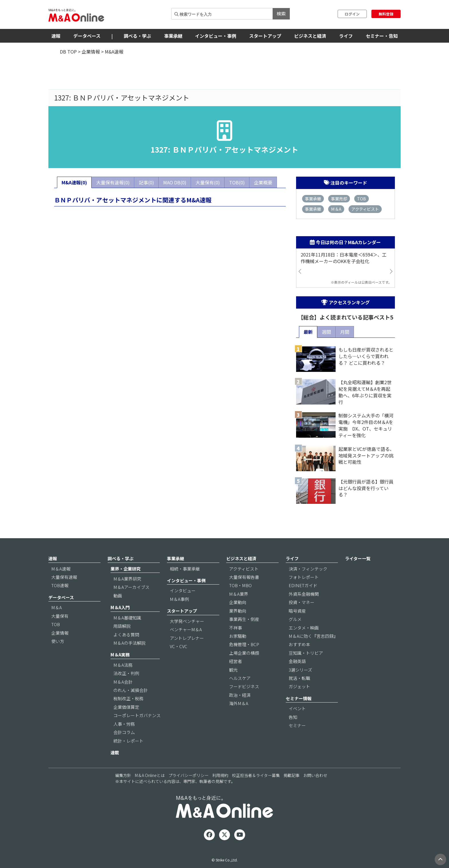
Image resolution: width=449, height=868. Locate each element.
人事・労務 (124, 724)
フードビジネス (244, 686)
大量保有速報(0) (113, 182)
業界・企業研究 (126, 569)
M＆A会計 (123, 682)
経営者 (236, 661)
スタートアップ (265, 36)
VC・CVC (179, 646)
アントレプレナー (187, 638)
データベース (87, 36)
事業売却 (339, 199)
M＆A (336, 209)
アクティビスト (365, 209)
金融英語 (297, 661)
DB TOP (68, 52)
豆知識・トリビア (306, 653)
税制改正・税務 (128, 698)
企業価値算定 (126, 707)
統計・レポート (128, 741)
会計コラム (124, 732)
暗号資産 (297, 611)
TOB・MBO (240, 585)
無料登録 (386, 14)
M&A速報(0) (74, 182)
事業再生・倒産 (244, 619)
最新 (308, 332)
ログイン (352, 14)
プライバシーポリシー (188, 775)
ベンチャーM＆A (186, 629)
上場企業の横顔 (244, 653)
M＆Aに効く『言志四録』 (313, 636)
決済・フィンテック (308, 569)
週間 (326, 332)
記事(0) (146, 182)
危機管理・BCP (244, 644)
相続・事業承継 (185, 569)
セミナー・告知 (382, 36)
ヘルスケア (240, 678)
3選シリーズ (300, 670)
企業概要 (263, 182)
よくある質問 (126, 635)
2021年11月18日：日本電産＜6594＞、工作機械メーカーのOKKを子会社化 (344, 258)
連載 (115, 752)
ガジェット (299, 686)
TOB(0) (237, 182)
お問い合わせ (315, 775)
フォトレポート (304, 577)
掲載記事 (292, 775)
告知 (293, 717)
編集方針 (123, 775)
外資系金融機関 (304, 594)
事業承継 (173, 36)
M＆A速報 (61, 569)
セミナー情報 (299, 698)
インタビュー (183, 590)
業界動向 (238, 611)
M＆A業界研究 (127, 579)
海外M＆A (239, 703)
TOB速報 (60, 585)
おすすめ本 (299, 644)
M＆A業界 (239, 594)
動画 (118, 596)
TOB (362, 199)
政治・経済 (240, 695)
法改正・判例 (126, 673)
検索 (281, 13)
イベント (297, 708)
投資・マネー (302, 602)
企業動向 (238, 602)
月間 (345, 332)
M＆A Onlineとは (150, 775)
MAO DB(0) (175, 182)
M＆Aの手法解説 (129, 643)
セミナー (297, 725)
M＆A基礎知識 (127, 618)
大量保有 (60, 616)
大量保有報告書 (244, 577)
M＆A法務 (123, 665)
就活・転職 (299, 678)
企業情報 (91, 52)
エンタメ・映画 (304, 628)
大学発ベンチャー (187, 621)
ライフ (346, 36)
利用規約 (220, 775)
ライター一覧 (358, 558)
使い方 (58, 641)
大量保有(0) (208, 182)
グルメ (295, 619)
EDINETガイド (303, 585)
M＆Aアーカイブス (131, 587)
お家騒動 (238, 636)
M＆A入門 (120, 607)
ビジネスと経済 (310, 36)
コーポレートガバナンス (137, 715)
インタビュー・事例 (216, 36)
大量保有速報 (64, 577)
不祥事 (236, 628)
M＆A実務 (120, 655)
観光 (233, 670)
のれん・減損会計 (131, 690)
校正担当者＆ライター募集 (256, 775)
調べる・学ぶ (137, 36)
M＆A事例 (179, 599)
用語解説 (122, 626)
